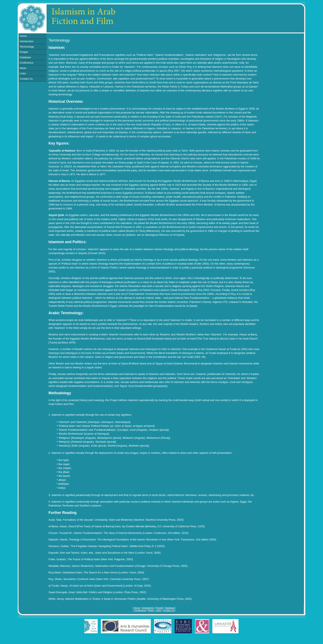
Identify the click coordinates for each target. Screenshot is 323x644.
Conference (27, 63)
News (23, 68)
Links (23, 73)
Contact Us (26, 79)
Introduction (27, 41)
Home (23, 36)
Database (25, 57)
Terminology (27, 47)
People (24, 52)
